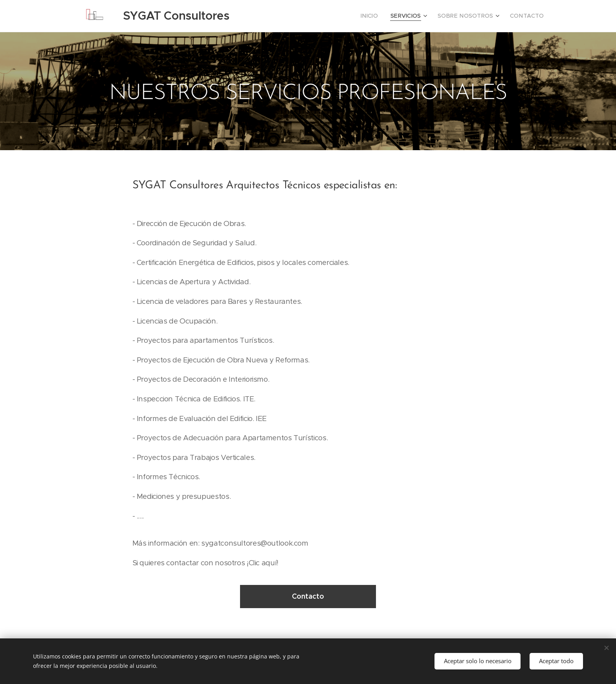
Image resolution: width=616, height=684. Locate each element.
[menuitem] (383, 16)
